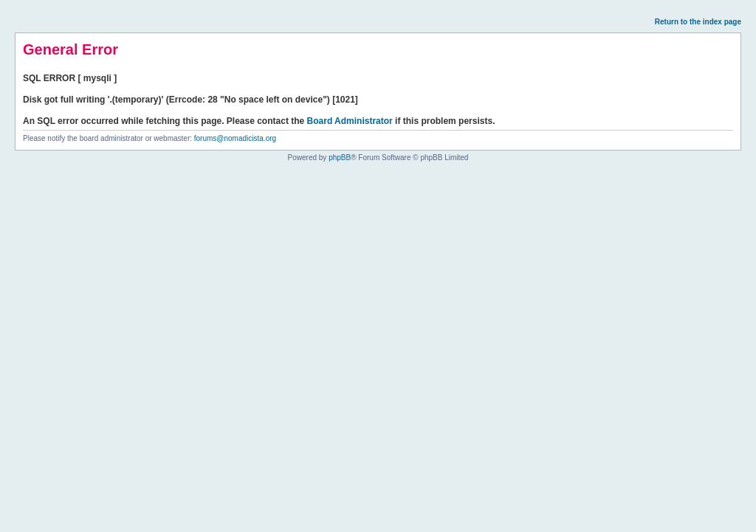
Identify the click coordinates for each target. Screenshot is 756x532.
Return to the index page (698, 22)
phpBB (340, 158)
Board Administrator (350, 121)
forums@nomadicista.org (235, 138)
